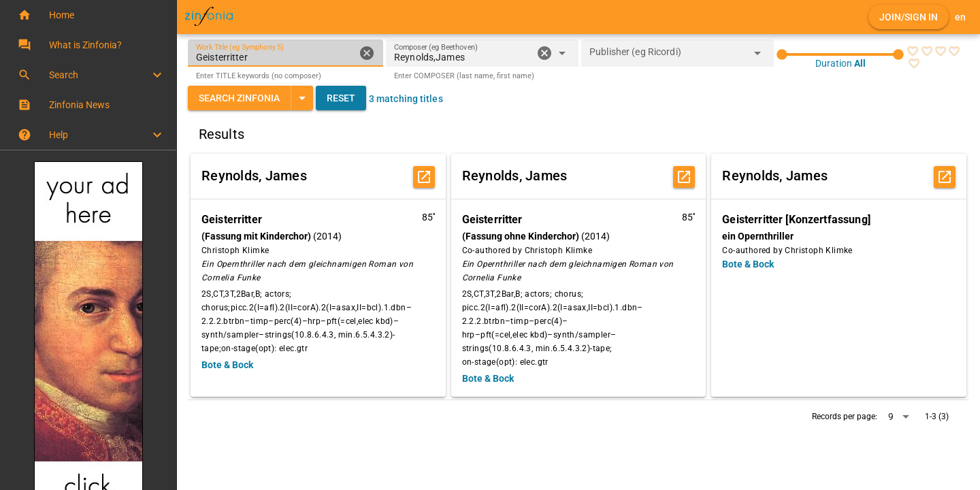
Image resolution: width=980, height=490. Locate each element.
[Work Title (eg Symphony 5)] (275, 53)
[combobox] (463, 57)
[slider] (840, 54)
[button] (88, 15)
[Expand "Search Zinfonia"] (302, 98)
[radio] (913, 51)
